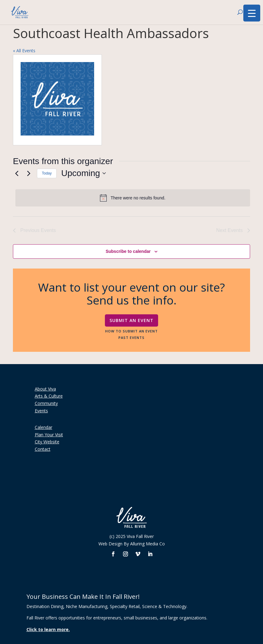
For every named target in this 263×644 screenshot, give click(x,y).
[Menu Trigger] (252, 13)
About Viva (45, 389)
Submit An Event (131, 320)
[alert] (133, 198)
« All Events (24, 51)
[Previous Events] (17, 173)
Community (46, 403)
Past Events (131, 337)
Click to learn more (48, 629)
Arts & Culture (49, 396)
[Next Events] (29, 173)
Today (47, 173)
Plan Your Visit (49, 435)
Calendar (44, 427)
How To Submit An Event (131, 331)
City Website (47, 442)
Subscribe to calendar (128, 251)
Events (41, 411)
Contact (43, 449)
